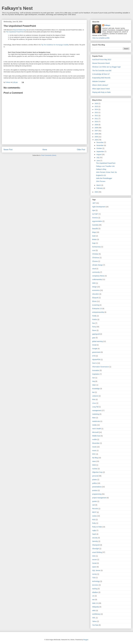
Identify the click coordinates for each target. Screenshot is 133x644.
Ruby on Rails (97, 527)
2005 (97, 137)
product (95, 490)
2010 (97, 122)
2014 (97, 109)
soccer (94, 559)
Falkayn (107, 25)
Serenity (95, 541)
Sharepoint (96, 545)
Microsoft (95, 432)
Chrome (95, 261)
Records (95, 509)
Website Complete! (99, 81)
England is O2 (101, 175)
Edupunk (95, 298)
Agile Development (99, 207)
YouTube (95, 625)
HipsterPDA (96, 360)
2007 (97, 131)
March (99, 185)
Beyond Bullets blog (20, 30)
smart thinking (97, 552)
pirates (95, 480)
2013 (97, 112)
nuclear (95, 469)
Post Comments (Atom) (49, 155)
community (96, 272)
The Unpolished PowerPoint (20, 26)
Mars (94, 418)
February (100, 188)
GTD (94, 356)
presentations (97, 487)
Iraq (94, 381)
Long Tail (95, 407)
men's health (97, 429)
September (100, 151)
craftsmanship (97, 279)
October (99, 148)
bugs (94, 243)
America (95, 218)
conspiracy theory (98, 276)
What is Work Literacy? (100, 85)
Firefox (95, 320)
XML (94, 618)
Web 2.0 (95, 603)
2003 (97, 192)
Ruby (94, 523)
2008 (97, 128)
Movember (96, 443)
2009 (97, 125)
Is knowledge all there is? (101, 74)
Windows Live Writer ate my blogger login (106, 67)
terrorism (95, 585)
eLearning (96, 305)
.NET (94, 203)
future (94, 330)
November (100, 145)
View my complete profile (101, 38)
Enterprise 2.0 (97, 309)
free (94, 323)
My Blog (95, 458)
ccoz (94, 250)
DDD (94, 283)
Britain (94, 239)
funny (94, 327)
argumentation (97, 221)
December (100, 142)
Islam (94, 385)
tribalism (95, 592)
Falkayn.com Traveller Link (105, 166)
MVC (94, 454)
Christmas (96, 258)
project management (99, 498)
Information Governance (101, 367)
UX (93, 596)
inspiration (96, 374)
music (94, 450)
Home (45, 150)
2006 (97, 134)
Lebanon (95, 396)
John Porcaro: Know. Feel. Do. (107, 172)
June (98, 161)
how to (94, 363)
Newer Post (8, 150)
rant (94, 505)
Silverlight (96, 549)
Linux (94, 403)
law (93, 392)
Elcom (94, 301)
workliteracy (96, 614)
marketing (96, 414)
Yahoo (94, 621)
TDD (94, 578)
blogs (94, 232)
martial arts (96, 421)
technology (96, 581)
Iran (94, 378)
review (94, 516)
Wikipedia (96, 607)
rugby (94, 530)
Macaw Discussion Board (101, 63)
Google (95, 349)
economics (96, 290)
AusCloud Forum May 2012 (102, 60)
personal (95, 476)
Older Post (81, 150)
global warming (97, 341)
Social (94, 563)
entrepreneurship (98, 312)
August (99, 154)
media (94, 425)
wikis (94, 611)
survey (94, 574)
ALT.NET (95, 214)
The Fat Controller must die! (102, 71)
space (94, 567)
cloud (94, 269)
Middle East (96, 436)
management (97, 410)
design (94, 287)
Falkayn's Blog (101, 169)
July (98, 157)
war (93, 600)
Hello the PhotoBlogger (104, 178)
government (96, 352)
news (94, 461)
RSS (94, 520)
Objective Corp (97, 472)
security (95, 538)
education (96, 294)
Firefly (94, 316)
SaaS (94, 534)
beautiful (95, 229)
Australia (95, 225)
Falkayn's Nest (17, 8)
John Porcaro (101, 181)
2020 (97, 103)
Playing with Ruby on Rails (101, 92)
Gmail (94, 345)
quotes (95, 501)
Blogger (86, 640)
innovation (96, 370)
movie (94, 447)
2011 (97, 119)
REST (94, 512)
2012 (97, 116)
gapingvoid (96, 334)
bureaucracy (96, 247)
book (94, 236)
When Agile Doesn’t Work (101, 89)
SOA (94, 556)
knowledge (96, 389)
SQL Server (96, 570)
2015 (97, 106)
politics (95, 483)
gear (94, 338)
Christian (95, 254)
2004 (97, 140)
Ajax (94, 210)
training (95, 589)
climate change (97, 265)
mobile (94, 439)
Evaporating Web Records (101, 78)
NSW (94, 465)
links (94, 399)
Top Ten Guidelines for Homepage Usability (55, 45)
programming (97, 494)
